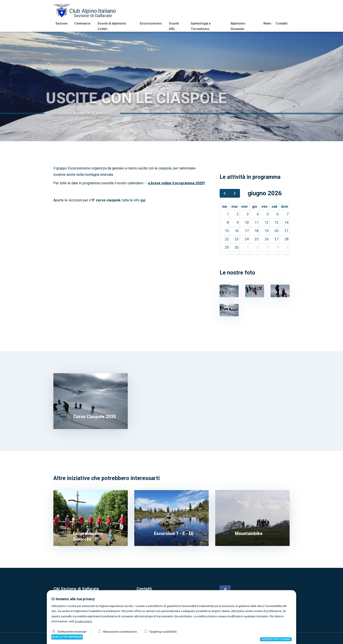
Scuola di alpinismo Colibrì (112, 26)
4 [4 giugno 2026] (258, 214)
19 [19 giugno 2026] (267, 231)
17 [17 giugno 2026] (247, 231)
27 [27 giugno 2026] (276, 239)
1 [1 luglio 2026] (248, 247)
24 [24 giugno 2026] (247, 239)
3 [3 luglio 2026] (268, 247)
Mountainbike (249, 533)
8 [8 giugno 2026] (228, 223)
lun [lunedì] (225, 207)
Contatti (282, 23)
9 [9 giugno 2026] (238, 223)
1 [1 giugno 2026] (228, 214)
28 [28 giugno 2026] (287, 239)
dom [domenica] (284, 207)
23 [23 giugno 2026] (237, 239)
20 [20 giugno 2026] (276, 231)
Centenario (82, 23)
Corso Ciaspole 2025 (95, 417)
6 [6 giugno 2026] (277, 214)
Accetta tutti (276, 639)
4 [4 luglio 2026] (277, 247)
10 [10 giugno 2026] (247, 223)
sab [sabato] (274, 207)
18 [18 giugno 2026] (257, 231)
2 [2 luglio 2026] (258, 247)
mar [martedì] (235, 207)
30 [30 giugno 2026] (237, 247)
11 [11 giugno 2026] (257, 223)
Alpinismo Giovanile (238, 26)
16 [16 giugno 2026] (237, 231)
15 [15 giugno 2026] (227, 231)
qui (143, 200)
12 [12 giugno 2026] (267, 223)
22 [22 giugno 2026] (227, 239)
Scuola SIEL (174, 26)
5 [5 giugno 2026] (268, 214)
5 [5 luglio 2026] (288, 247)
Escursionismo (151, 23)
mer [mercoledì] (245, 207)
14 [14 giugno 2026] (287, 223)
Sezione (61, 23)
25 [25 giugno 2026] (257, 239)
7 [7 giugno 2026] (288, 214)
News (267, 23)
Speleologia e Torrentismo (201, 26)
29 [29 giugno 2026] (227, 247)
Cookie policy (83, 621)
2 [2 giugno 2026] (238, 214)
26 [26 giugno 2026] (267, 239)
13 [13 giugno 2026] (276, 223)
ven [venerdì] (264, 207)
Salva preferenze (67, 637)
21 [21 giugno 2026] (287, 231)
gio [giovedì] (255, 207)
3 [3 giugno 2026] (248, 214)
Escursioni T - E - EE (174, 533)
